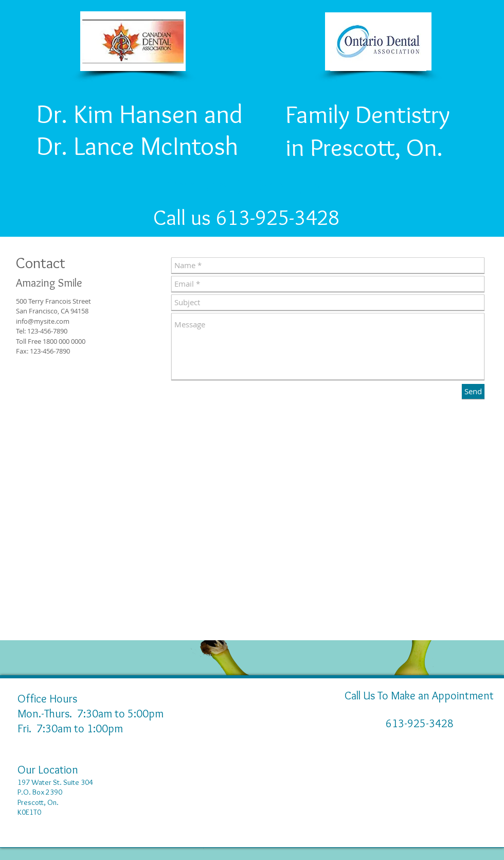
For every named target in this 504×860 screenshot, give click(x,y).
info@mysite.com (43, 321)
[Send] (473, 391)
